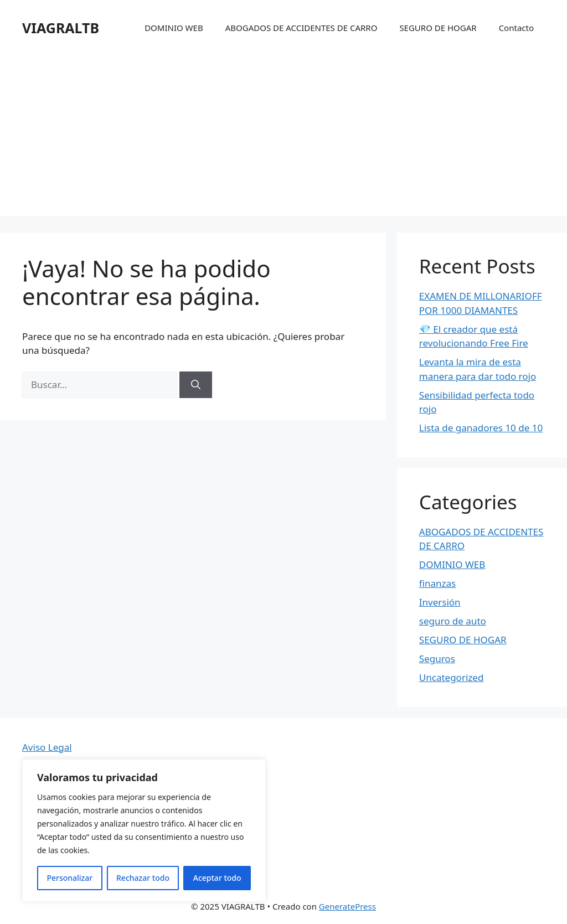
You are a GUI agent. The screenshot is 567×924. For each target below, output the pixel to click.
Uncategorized (452, 677)
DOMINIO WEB (174, 28)
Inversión (440, 602)
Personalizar (69, 878)
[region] (144, 830)
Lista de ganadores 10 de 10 (481, 428)
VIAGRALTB (61, 28)
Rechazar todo (143, 878)
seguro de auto (453, 621)
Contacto (516, 28)
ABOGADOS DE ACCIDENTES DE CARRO (301, 28)
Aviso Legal (47, 747)
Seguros (437, 659)
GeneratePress (347, 906)
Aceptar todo (217, 878)
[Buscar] (196, 385)
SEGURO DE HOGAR (438, 28)
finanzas (437, 583)
